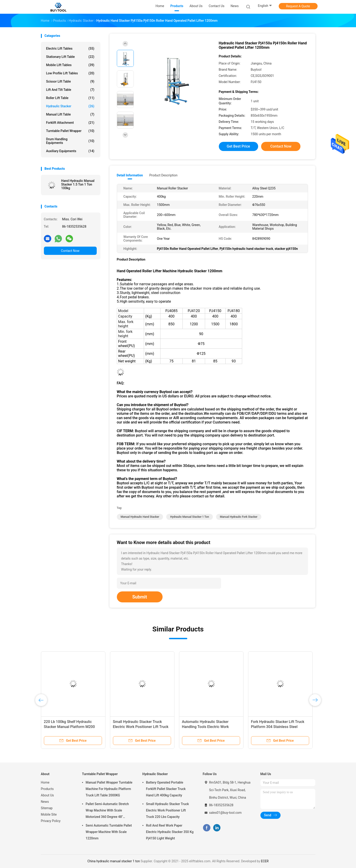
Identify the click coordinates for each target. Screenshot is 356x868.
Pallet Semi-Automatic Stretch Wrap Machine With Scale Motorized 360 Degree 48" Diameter (107, 811)
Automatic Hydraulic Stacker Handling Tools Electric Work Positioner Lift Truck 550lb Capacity (211, 727)
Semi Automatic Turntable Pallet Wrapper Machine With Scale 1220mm (109, 832)
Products (47, 789)
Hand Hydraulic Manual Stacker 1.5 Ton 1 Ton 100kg (78, 184)
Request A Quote (298, 6)
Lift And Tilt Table (70, 90)
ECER (265, 861)
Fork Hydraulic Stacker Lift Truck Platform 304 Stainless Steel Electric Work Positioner (278, 727)
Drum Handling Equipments (70, 141)
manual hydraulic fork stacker (239, 517)
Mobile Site (49, 814)
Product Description (163, 175)
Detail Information (130, 175)
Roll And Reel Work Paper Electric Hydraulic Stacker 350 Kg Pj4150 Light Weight (170, 832)
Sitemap (47, 808)
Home (45, 782)
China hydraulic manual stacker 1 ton (114, 861)
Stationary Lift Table (70, 57)
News (45, 802)
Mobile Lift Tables (70, 65)
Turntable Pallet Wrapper (70, 131)
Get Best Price (238, 146)
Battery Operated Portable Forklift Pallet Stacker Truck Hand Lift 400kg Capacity (166, 789)
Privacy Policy (51, 821)
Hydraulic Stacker (70, 106)
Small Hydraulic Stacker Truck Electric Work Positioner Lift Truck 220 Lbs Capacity (141, 727)
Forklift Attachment (70, 123)
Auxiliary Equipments (70, 151)
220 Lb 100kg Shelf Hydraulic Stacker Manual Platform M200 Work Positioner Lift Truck (69, 727)
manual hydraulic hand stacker (140, 517)
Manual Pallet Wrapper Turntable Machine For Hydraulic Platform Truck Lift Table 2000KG (109, 789)
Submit (140, 597)
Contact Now (70, 251)
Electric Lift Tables (70, 49)
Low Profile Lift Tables (70, 73)
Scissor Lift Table (70, 81)
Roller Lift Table (70, 98)
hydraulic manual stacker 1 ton (190, 517)
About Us (47, 795)
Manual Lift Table (70, 114)
